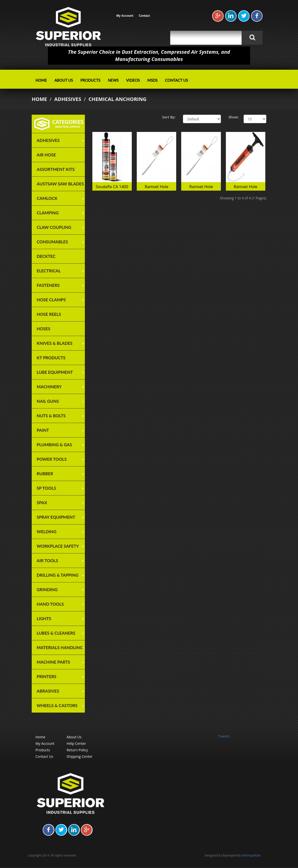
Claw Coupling (54, 227)
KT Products (51, 358)
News (113, 80)
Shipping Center (80, 756)
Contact (144, 16)
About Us (64, 80)
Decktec (46, 256)
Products (90, 80)
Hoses (44, 329)
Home (41, 80)
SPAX (42, 503)
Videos (133, 80)
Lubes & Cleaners (56, 633)
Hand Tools (50, 604)
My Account (125, 16)
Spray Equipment (56, 517)
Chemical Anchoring (117, 99)
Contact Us (176, 80)
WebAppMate (251, 855)
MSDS (152, 80)
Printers (47, 676)
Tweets (224, 736)
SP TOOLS (46, 488)
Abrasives (48, 691)
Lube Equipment (55, 372)
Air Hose (46, 155)
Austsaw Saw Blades (60, 184)
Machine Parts (53, 662)
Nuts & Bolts (51, 416)
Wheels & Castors (57, 705)
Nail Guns (48, 401)
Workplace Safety (58, 546)
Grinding (47, 590)
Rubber (45, 474)
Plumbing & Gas (54, 445)
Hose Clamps (51, 300)
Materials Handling (60, 648)
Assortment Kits (56, 169)
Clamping (48, 213)
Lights (44, 619)
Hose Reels (49, 314)
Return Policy (77, 750)
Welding (47, 532)
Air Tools (47, 561)
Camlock (47, 198)
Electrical (49, 271)
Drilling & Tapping (58, 575)
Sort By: (169, 117)
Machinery (49, 387)
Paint (43, 430)
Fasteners (48, 285)
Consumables (52, 242)
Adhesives (68, 99)
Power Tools (52, 459)
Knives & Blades (55, 343)
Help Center (76, 743)
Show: (232, 117)
